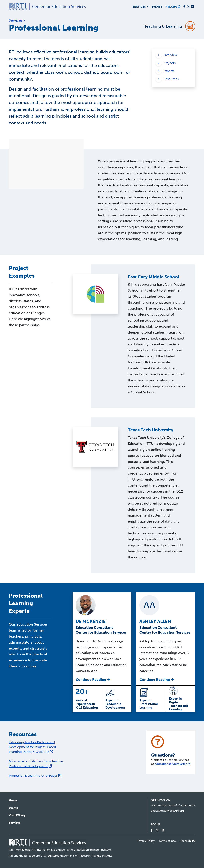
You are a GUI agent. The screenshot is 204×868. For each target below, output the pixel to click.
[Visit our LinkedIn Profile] (192, 7)
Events (157, 7)
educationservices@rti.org (173, 764)
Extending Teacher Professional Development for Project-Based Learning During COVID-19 (32, 747)
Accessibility (187, 841)
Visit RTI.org (17, 815)
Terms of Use (167, 841)
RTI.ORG (173, 7)
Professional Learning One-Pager (35, 776)
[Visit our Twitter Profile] (188, 7)
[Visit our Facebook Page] (184, 7)
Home (13, 801)
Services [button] (141, 7)
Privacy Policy (146, 841)
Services (14, 823)
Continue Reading (93, 680)
